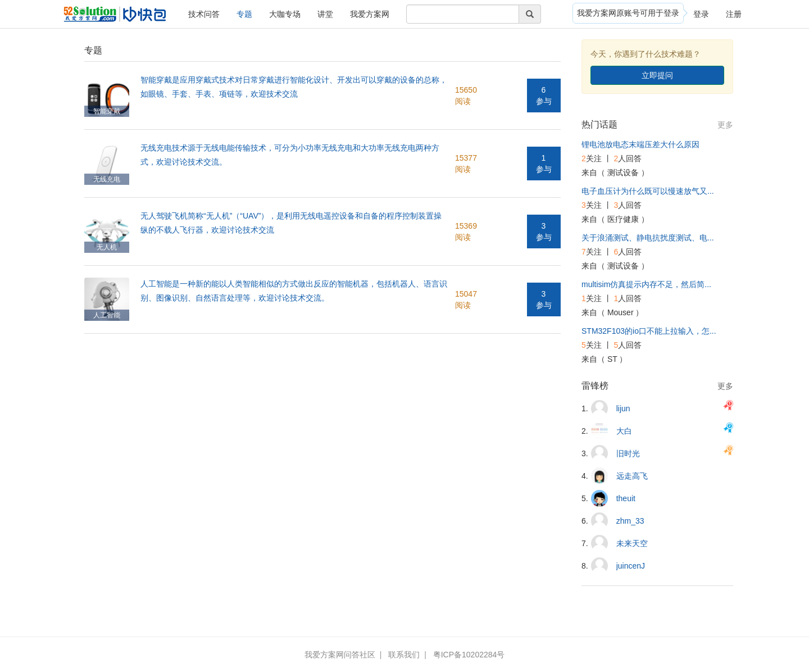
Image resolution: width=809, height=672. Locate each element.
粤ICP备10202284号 (469, 655)
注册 (734, 14)
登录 (701, 14)
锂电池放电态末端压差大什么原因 (640, 144)
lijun (623, 408)
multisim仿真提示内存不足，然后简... (646, 284)
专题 (244, 14)
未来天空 (632, 543)
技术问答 (204, 14)
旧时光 (628, 453)
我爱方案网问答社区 (340, 655)
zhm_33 (630, 521)
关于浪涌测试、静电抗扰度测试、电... (648, 238)
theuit (626, 498)
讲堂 (325, 14)
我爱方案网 (370, 14)
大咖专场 (285, 14)
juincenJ (631, 566)
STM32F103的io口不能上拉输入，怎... (649, 331)
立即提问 (657, 75)
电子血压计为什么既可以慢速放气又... (648, 191)
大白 (624, 431)
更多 (725, 125)
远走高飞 (632, 476)
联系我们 (404, 655)
